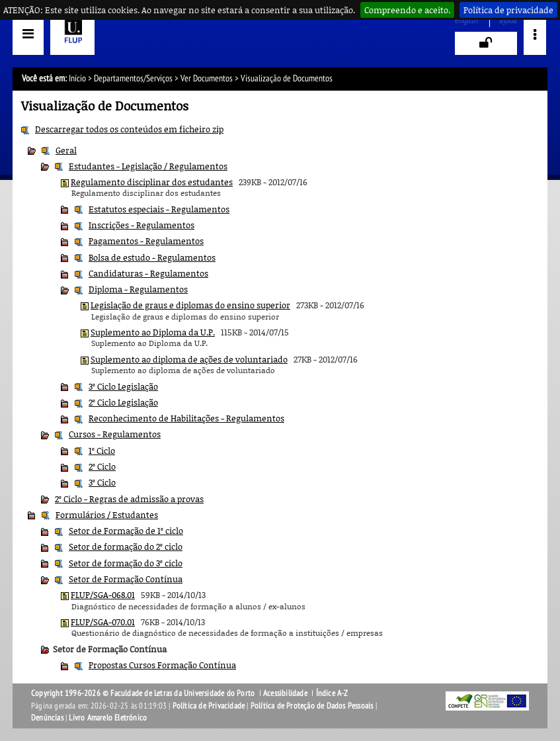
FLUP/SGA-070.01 (103, 622)
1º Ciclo (102, 451)
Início (77, 78)
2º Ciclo (102, 466)
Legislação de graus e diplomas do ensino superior (190, 305)
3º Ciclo (102, 482)
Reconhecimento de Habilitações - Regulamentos (186, 418)
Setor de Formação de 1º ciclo (126, 531)
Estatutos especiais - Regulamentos (159, 209)
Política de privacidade (508, 10)
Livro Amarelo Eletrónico (108, 718)
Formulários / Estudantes (107, 515)
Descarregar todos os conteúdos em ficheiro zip (129, 129)
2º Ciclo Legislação (123, 402)
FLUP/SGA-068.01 (103, 595)
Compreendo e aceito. (407, 10)
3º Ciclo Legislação (123, 386)
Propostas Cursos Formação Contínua (162, 665)
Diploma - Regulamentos (138, 289)
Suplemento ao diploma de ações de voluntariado (189, 359)
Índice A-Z (332, 693)
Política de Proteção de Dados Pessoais (312, 706)
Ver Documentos (207, 78)
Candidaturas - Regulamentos (148, 273)
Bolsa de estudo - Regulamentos (152, 257)
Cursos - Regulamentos (115, 434)
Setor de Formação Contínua (126, 579)
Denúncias (47, 718)
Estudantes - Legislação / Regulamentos (148, 166)
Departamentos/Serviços (133, 78)
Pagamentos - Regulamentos (146, 241)
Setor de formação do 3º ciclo (126, 563)
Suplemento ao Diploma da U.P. (153, 332)
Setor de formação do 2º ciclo (126, 546)
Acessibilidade (285, 693)
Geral (66, 150)
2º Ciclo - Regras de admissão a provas (129, 499)
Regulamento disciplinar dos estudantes (152, 182)
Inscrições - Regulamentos (141, 225)
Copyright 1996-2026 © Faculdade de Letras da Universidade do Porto (144, 693)
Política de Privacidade (209, 706)
